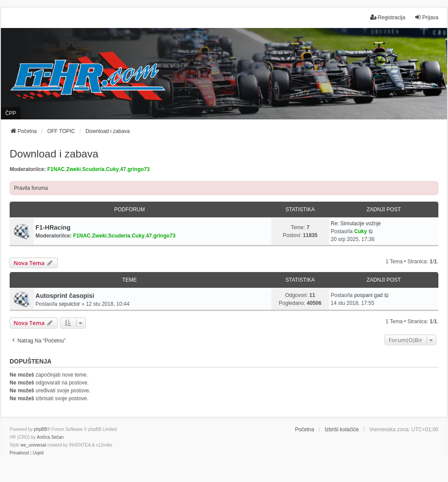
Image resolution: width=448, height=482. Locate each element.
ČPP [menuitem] (11, 113)
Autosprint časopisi (65, 296)
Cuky (112, 169)
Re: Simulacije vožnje (356, 224)
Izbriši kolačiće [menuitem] (342, 430)
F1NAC (56, 169)
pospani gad (368, 295)
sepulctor (69, 304)
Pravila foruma (31, 188)
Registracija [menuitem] (388, 17)
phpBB (41, 429)
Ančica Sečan (50, 437)
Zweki (73, 169)
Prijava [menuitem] (426, 17)
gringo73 (139, 169)
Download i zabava (54, 154)
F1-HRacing (53, 227)
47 (123, 169)
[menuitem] (19, 453)
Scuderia (93, 169)
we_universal (33, 445)
